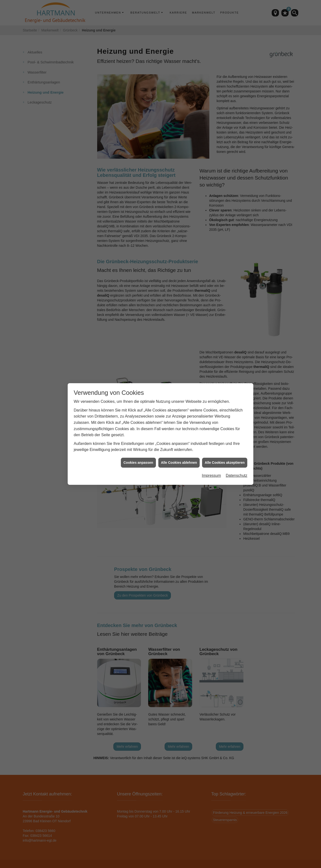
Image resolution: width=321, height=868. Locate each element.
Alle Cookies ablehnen (179, 463)
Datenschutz (237, 475)
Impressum (211, 475)
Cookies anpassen (138, 463)
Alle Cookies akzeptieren (225, 463)
